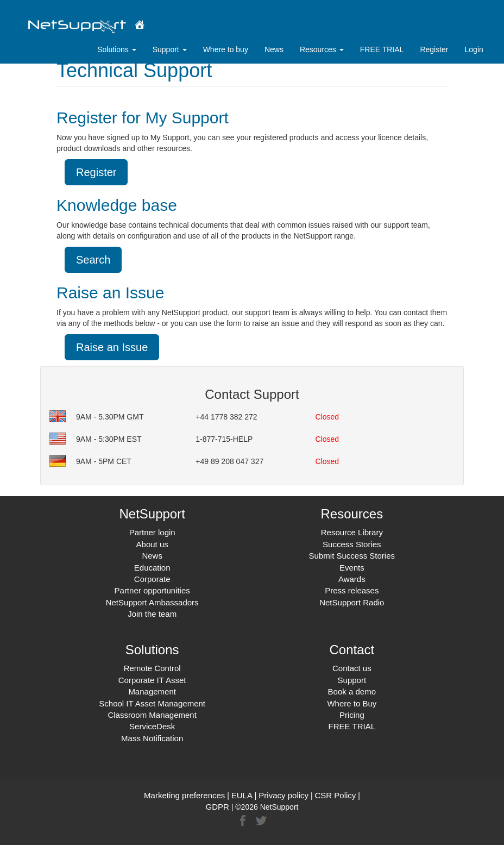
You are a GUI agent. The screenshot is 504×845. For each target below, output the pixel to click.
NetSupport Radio (352, 602)
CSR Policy (335, 795)
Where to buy (226, 49)
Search (93, 260)
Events (352, 568)
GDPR (218, 807)
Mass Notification (152, 738)
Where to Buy (352, 703)
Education (152, 568)
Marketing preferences (184, 795)
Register (434, 49)
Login (474, 49)
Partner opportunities (152, 590)
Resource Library (352, 532)
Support (170, 49)
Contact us (352, 668)
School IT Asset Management (152, 703)
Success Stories (352, 544)
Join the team (152, 614)
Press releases (352, 590)
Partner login (152, 532)
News (274, 49)
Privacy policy (283, 795)
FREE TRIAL (382, 49)
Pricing (352, 715)
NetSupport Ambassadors (152, 602)
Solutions (116, 49)
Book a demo (352, 691)
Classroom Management (152, 715)
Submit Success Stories (352, 556)
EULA (242, 795)
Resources (322, 49)
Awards (352, 579)
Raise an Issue (112, 347)
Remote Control (152, 668)
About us (152, 544)
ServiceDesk (152, 726)
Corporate (152, 579)
